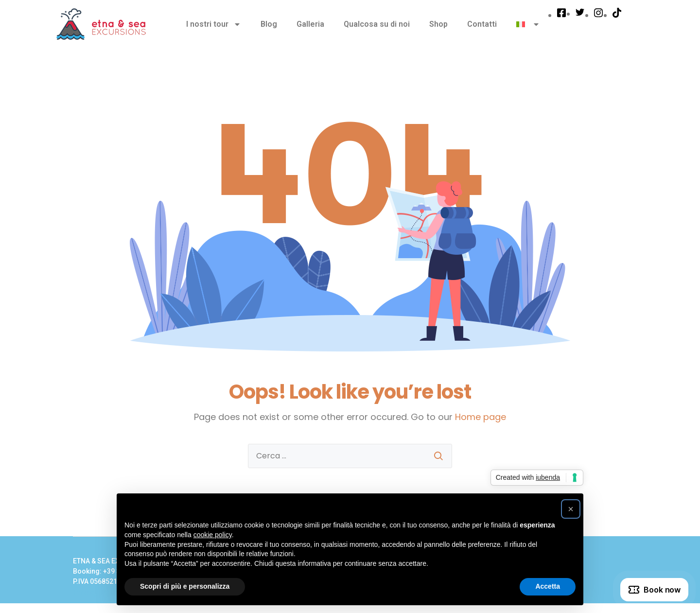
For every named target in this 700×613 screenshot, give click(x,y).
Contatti (482, 24)
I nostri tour (214, 24)
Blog (269, 24)
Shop (438, 24)
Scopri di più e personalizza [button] (185, 586)
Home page (481, 417)
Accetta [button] (548, 586)
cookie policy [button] (213, 535)
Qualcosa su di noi (377, 24)
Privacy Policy (97, 592)
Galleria (310, 24)
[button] (571, 509)
